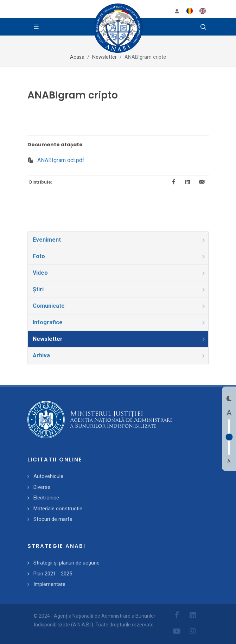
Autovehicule (48, 476)
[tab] (118, 240)
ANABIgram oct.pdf (61, 160)
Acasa (77, 57)
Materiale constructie (58, 509)
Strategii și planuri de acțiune (66, 563)
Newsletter (104, 57)
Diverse (42, 487)
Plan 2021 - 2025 (53, 574)
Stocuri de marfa (53, 519)
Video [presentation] (119, 273)
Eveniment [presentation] (119, 240)
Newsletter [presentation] (119, 339)
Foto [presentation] (119, 256)
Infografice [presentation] (119, 322)
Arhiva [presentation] (119, 355)
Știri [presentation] (119, 289)
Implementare (49, 584)
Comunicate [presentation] (119, 306)
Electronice (46, 498)
